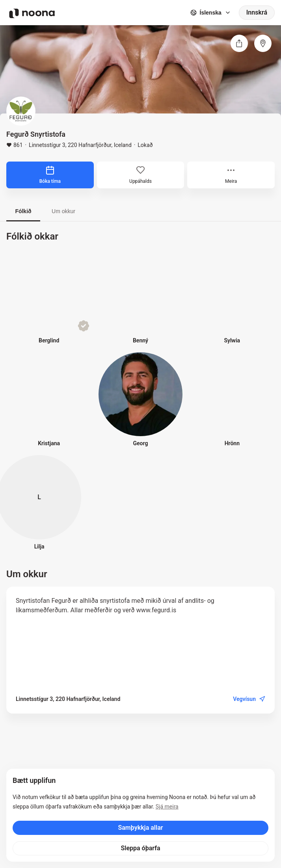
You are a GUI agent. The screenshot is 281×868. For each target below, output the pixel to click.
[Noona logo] (32, 13)
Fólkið (23, 211)
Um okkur (63, 211)
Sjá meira (167, 807)
